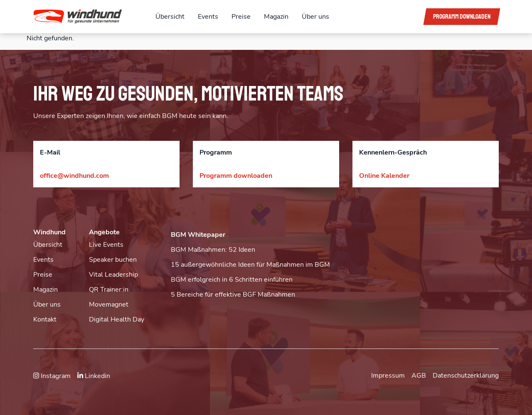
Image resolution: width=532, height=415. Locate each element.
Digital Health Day (117, 319)
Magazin (276, 17)
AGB (419, 376)
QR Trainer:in (109, 290)
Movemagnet (109, 304)
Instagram (52, 376)
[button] (88, 17)
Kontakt (45, 319)
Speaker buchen (113, 260)
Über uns (315, 17)
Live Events (106, 245)
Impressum (388, 376)
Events (208, 17)
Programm (462, 17)
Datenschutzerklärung (466, 376)
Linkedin (94, 376)
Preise (241, 17)
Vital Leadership (113, 275)
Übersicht (170, 17)
